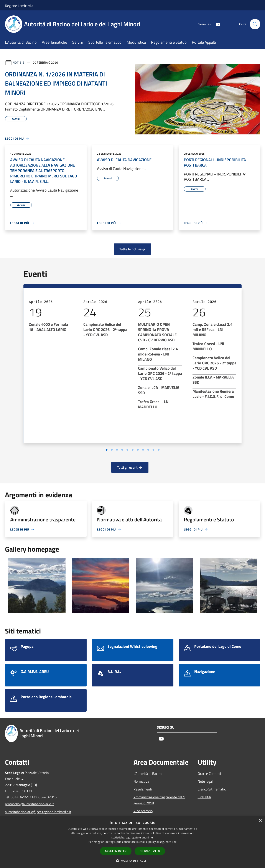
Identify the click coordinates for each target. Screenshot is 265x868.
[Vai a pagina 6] (133, 450)
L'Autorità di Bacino (148, 774)
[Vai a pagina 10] (153, 450)
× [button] (260, 821)
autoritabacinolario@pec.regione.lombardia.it (35, 812)
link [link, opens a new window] (174, 842)
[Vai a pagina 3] (117, 450)
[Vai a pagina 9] (148, 450)
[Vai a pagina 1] (107, 450)
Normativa (141, 781)
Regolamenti (143, 789)
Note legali (206, 781)
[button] (133, 861)
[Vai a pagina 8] (143, 450)
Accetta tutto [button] (116, 851)
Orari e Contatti (209, 774)
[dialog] (132, 842)
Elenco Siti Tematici (212, 789)
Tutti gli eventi (130, 467)
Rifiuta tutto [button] (150, 851)
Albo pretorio (143, 811)
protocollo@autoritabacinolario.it (29, 804)
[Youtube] (216, 24)
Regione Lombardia (19, 6)
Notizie (19, 62)
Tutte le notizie (132, 249)
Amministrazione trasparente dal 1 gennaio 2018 (159, 800)
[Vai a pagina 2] (112, 450)
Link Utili (204, 797)
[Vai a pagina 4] (122, 450)
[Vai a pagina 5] (127, 450)
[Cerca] (255, 24)
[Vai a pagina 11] (159, 450)
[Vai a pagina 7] (138, 450)
